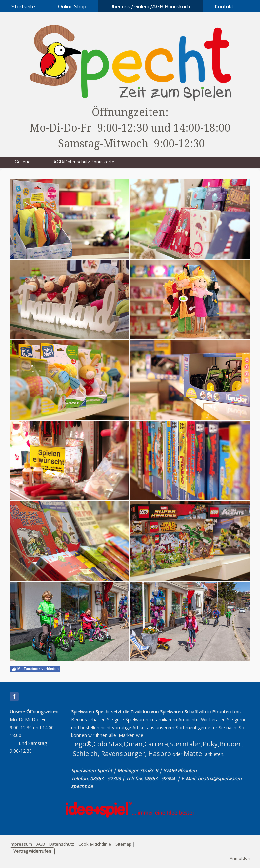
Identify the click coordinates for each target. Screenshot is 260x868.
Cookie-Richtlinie (95, 844)
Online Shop (72, 6)
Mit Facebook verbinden (35, 669)
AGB (41, 844)
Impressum (21, 844)
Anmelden (240, 858)
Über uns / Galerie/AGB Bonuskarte (150, 6)
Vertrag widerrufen (32, 851)
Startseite (23, 6)
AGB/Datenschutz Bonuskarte (84, 162)
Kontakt (224, 6)
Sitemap (123, 844)
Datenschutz (62, 844)
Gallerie (23, 162)
